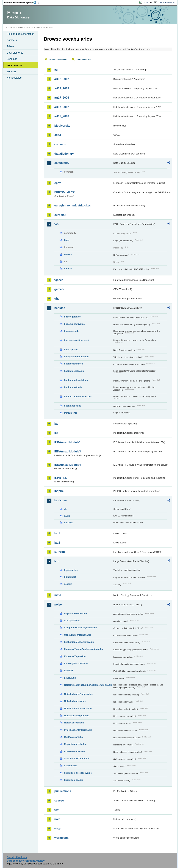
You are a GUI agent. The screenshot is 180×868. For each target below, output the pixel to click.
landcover (61, 500)
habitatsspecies (73, 406)
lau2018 (59, 552)
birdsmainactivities (74, 324)
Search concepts (84, 59)
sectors (68, 584)
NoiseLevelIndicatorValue (78, 708)
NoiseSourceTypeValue (77, 716)
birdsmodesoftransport (77, 340)
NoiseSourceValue (74, 723)
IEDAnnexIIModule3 (67, 451)
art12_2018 (62, 88)
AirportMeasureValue (75, 613)
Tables (10, 46)
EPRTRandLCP (64, 192)
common (60, 144)
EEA (21, 2)
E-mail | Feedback (17, 857)
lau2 (57, 543)
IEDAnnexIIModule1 (67, 442)
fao (56, 224)
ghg (57, 299)
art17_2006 (62, 98)
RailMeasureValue (74, 737)
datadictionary (64, 154)
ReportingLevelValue (75, 744)
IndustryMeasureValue (76, 663)
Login (145, 2)
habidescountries (73, 364)
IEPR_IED (61, 478)
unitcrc (68, 269)
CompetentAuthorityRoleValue (80, 628)
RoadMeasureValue (74, 751)
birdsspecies (71, 349)
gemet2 (59, 289)
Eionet (21, 27)
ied (56, 433)
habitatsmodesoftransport (78, 396)
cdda (58, 135)
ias (56, 424)
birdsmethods (72, 331)
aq (56, 70)
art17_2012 (62, 107)
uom (57, 819)
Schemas (12, 59)
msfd (58, 595)
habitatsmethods (73, 387)
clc (66, 509)
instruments (70, 413)
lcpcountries (71, 570)
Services (11, 71)
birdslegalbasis (72, 317)
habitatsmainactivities (76, 380)
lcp (56, 561)
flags (67, 240)
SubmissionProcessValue (78, 773)
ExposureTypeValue (75, 656)
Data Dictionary (33, 27)
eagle (67, 516)
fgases (59, 280)
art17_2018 (62, 116)
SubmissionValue (73, 780)
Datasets (12, 40)
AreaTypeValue (72, 620)
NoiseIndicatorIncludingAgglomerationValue (88, 685)
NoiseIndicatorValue (75, 701)
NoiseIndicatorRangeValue (78, 694)
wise (57, 829)
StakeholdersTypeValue (77, 758)
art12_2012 (62, 79)
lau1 (57, 533)
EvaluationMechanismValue (79, 642)
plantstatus (70, 577)
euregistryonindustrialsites (72, 205)
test (57, 810)
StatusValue (70, 766)
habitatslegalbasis (74, 371)
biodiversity (62, 126)
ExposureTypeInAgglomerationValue (84, 649)
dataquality (62, 163)
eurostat (60, 215)
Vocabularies (14, 65)
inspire (59, 491)
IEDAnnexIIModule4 (67, 465)
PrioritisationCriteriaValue (78, 730)
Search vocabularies (58, 59)
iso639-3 (69, 671)
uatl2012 (69, 523)
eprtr (57, 183)
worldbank (61, 838)
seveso (59, 801)
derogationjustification (76, 357)
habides (60, 308)
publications (63, 791)
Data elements (15, 53)
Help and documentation (20, 34)
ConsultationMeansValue (77, 635)
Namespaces (14, 78)
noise (58, 605)
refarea (68, 254)
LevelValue (70, 678)
